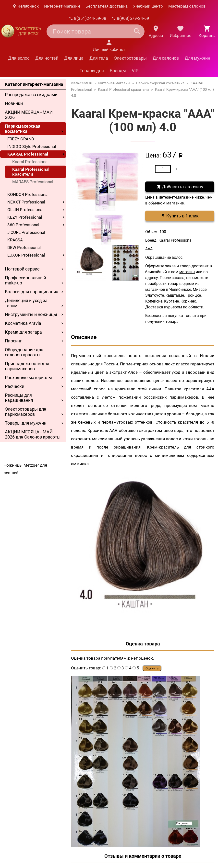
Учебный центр (148, 6)
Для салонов (166, 58)
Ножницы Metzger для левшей (25, 469)
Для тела (99, 58)
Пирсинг (13, 341)
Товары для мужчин (26, 423)
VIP (135, 71)
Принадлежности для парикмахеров (27, 366)
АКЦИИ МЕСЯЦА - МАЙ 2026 (29, 115)
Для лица (74, 58)
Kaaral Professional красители (31, 172)
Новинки (14, 103)
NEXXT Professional (26, 202)
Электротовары (130, 58)
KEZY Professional (25, 217)
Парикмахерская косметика (23, 129)
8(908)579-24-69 (130, 18)
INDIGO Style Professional (32, 147)
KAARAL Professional (28, 154)
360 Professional (23, 225)
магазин (187, 272)
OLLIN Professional (25, 210)
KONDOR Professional (28, 194)
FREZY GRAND (21, 139)
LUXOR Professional (26, 255)
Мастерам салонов (187, 6)
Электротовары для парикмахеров (26, 412)
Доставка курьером (164, 307)
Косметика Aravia (23, 323)
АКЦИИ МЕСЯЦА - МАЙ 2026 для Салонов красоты (33, 434)
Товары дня (92, 71)
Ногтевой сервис (22, 269)
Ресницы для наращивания (19, 398)
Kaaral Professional (30, 162)
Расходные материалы (28, 378)
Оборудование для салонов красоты (24, 352)
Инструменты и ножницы (31, 314)
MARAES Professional (33, 182)
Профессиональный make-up (25, 280)
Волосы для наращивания (32, 292)
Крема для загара (23, 332)
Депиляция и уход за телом (26, 303)
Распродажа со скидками (31, 95)
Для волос (19, 58)
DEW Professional (24, 248)
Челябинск (25, 6)
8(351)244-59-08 (88, 18)
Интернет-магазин (62, 6)
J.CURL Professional (26, 232)
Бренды (118, 71)
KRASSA (15, 240)
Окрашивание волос (164, 257)
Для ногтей (47, 58)
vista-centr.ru (82, 83)
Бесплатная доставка (107, 6)
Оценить (152, 668)
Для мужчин (197, 58)
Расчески (15, 386)
